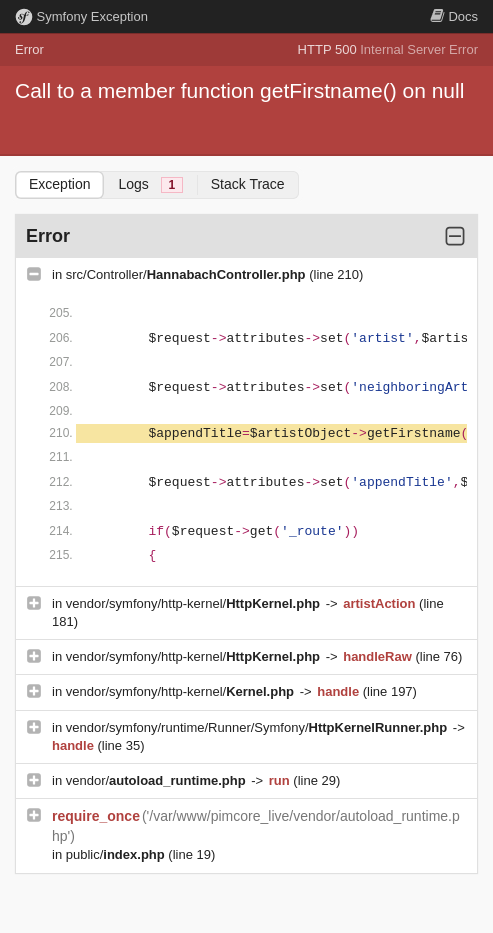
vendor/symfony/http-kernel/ (195, 603)
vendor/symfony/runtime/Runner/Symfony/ (258, 727)
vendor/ (158, 780)
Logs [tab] (150, 184)
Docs (454, 16)
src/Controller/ (187, 274)
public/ (117, 854)
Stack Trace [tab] (248, 184)
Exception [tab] (59, 184)
